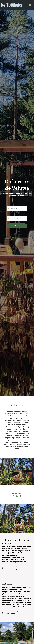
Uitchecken (10, 214)
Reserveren (10, 568)
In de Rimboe (10, 613)
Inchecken (10, 204)
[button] (2, 471)
